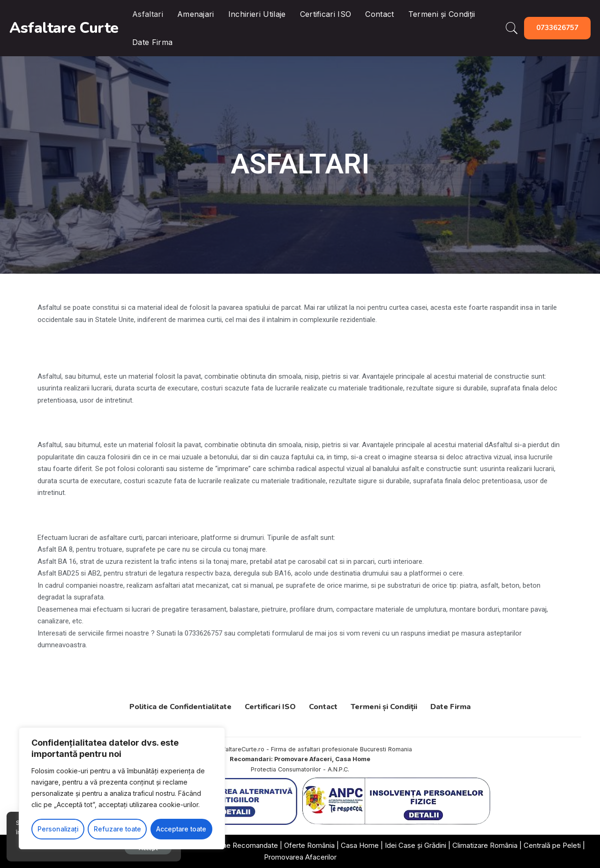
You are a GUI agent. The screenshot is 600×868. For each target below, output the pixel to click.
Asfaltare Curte (64, 28)
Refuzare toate (117, 829)
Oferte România (309, 845)
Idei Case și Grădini (416, 845)
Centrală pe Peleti (552, 845)
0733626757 (557, 28)
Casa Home (353, 759)
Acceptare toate (181, 829)
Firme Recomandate (245, 845)
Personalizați (58, 829)
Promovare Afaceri (303, 759)
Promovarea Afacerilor (300, 857)
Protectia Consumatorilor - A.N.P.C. (300, 769)
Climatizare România (485, 845)
